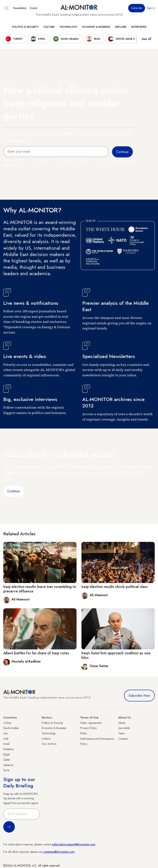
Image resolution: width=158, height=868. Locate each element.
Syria (6, 770)
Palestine (8, 749)
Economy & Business (96, 27)
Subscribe (137, 8)
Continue (14, 491)
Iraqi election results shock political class (115, 587)
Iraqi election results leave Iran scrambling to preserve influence (40, 589)
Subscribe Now (139, 696)
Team (122, 733)
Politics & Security (25, 27)
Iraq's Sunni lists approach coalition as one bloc (116, 655)
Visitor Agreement (91, 723)
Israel (6, 744)
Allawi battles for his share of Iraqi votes (36, 653)
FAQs (83, 733)
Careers (123, 739)
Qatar (7, 760)
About (122, 723)
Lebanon (8, 765)
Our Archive (49, 744)
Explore (121, 27)
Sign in (151, 8)
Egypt (6, 754)
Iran (6, 733)
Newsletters (20, 8)
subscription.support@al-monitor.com (74, 844)
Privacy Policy (88, 728)
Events (33, 8)
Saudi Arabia (11, 728)
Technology (68, 27)
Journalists (124, 728)
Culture (49, 27)
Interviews (139, 27)
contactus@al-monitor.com (59, 852)
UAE (6, 739)
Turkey (7, 723)
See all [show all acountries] (146, 39)
